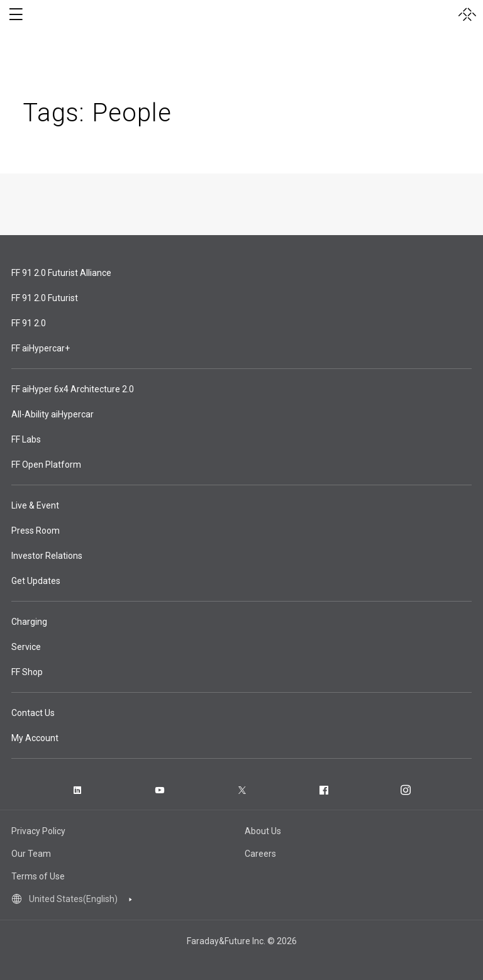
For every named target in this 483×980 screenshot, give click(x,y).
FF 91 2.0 (29, 323)
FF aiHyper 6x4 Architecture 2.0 (73, 389)
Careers (260, 854)
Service (26, 647)
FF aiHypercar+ (41, 348)
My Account (35, 738)
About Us (263, 831)
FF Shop (27, 672)
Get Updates (36, 581)
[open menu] (16, 14)
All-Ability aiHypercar (53, 414)
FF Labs (26, 439)
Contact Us (33, 713)
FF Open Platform (46, 465)
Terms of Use (38, 876)
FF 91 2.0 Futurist (45, 298)
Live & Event (35, 505)
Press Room (36, 531)
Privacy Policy (38, 831)
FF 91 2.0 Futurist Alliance (61, 273)
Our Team (31, 854)
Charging (29, 622)
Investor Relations (47, 556)
